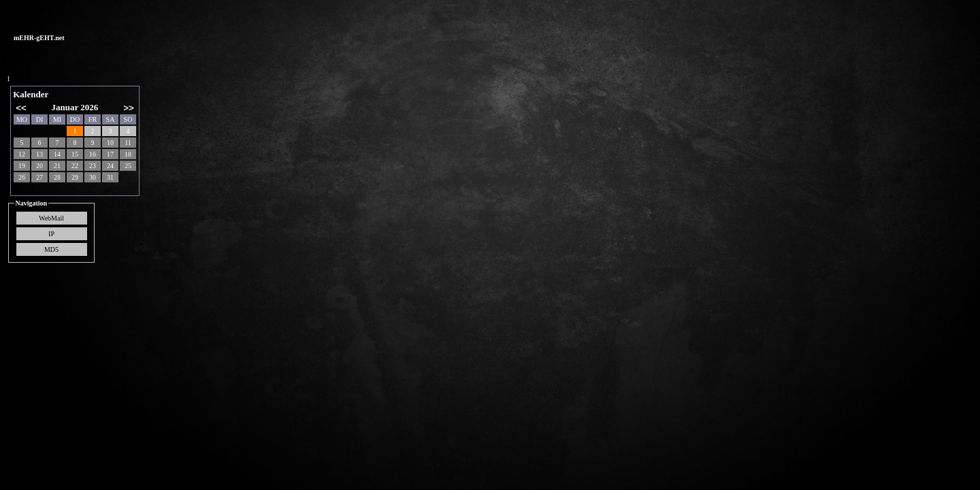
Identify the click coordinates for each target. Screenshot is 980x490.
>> (129, 108)
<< (21, 108)
